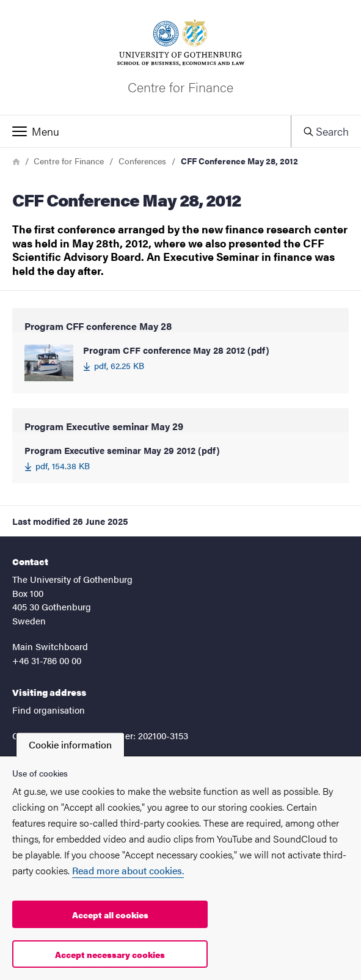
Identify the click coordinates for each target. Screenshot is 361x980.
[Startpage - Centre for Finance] (180, 57)
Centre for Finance (69, 161)
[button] (145, 131)
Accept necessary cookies (110, 954)
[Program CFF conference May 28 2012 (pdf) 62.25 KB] (180, 363)
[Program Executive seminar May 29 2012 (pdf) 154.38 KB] (180, 458)
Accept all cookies (110, 915)
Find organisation (49, 710)
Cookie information (70, 744)
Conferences (142, 161)
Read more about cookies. (128, 870)
